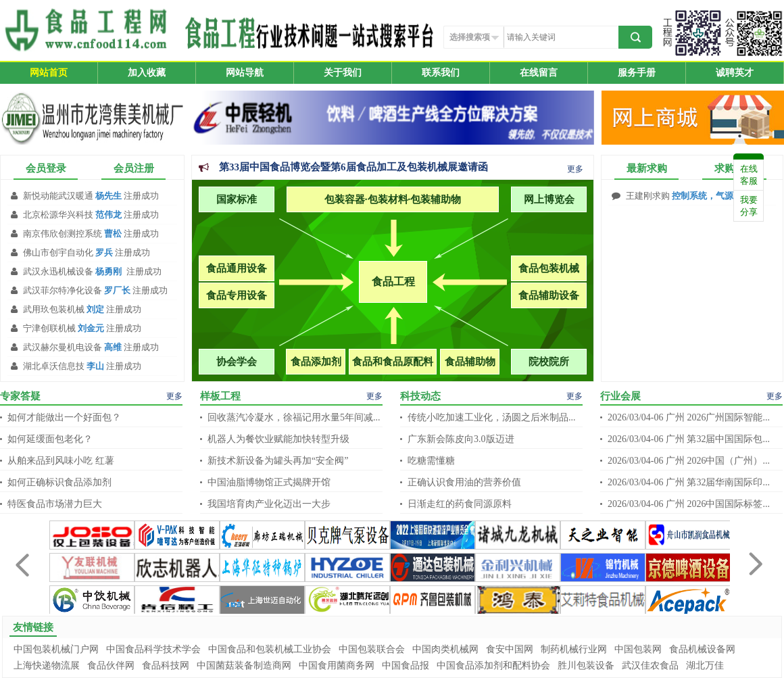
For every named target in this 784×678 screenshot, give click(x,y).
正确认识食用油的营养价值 (464, 482)
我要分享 (749, 206)
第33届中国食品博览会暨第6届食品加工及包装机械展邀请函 (353, 167)
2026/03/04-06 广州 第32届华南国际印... (689, 482)
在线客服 (749, 175)
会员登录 (46, 168)
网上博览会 (549, 199)
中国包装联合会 (372, 649)
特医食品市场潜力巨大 (55, 504)
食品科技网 (166, 665)
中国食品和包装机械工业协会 (270, 649)
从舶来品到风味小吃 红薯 (61, 461)
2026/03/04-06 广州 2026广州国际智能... (689, 417)
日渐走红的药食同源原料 (460, 504)
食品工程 (393, 282)
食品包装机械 (549, 268)
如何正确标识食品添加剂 (59, 482)
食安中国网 (510, 649)
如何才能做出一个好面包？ (64, 417)
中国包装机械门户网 (56, 649)
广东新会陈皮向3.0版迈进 (461, 439)
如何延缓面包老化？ (50, 439)
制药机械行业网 (574, 649)
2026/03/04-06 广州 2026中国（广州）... (689, 461)
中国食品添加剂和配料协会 (493, 665)
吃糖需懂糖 (431, 461)
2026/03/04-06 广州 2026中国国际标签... (689, 504)
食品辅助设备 (549, 295)
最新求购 (647, 168)
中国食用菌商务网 (337, 665)
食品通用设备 (237, 268)
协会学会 (237, 362)
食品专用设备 (237, 295)
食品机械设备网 (702, 649)
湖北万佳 (705, 665)
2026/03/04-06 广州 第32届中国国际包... (689, 439)
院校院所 (549, 362)
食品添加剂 (316, 362)
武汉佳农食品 (650, 665)
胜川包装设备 (586, 665)
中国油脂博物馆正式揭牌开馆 (269, 482)
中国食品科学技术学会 (153, 649)
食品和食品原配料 (393, 362)
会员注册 (134, 168)
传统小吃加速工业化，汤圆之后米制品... (492, 417)
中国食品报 (406, 665)
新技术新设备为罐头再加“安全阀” (278, 461)
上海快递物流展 (47, 665)
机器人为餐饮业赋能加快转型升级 (278, 439)
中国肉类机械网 (445, 649)
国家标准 (237, 199)
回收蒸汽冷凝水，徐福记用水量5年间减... (294, 417)
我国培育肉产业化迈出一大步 (269, 504)
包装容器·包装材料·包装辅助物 (393, 199)
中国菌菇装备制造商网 (244, 665)
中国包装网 (638, 649)
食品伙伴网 (111, 665)
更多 (575, 169)
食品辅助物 (470, 362)
